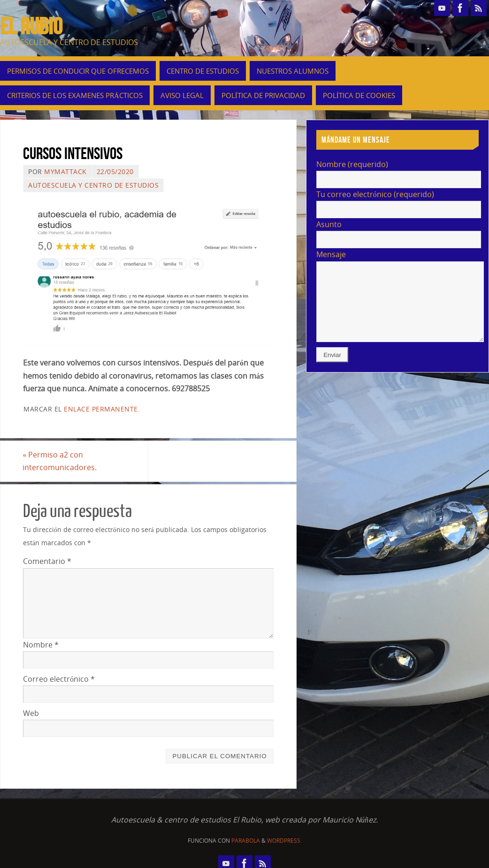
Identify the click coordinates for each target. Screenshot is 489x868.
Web (31, 713)
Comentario (47, 561)
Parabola (246, 841)
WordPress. (284, 841)
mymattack (65, 171)
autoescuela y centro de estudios (93, 185)
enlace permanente (101, 409)
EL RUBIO (31, 26)
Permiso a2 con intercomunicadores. (60, 461)
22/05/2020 (115, 171)
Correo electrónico (59, 679)
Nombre (41, 645)
